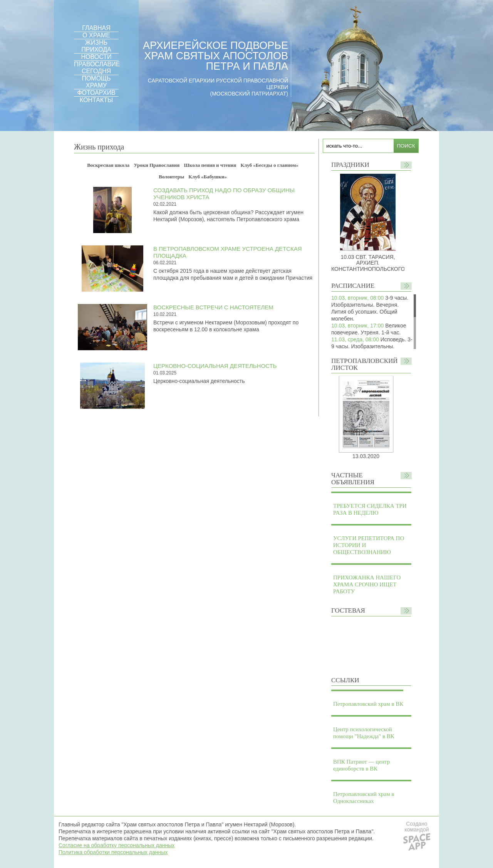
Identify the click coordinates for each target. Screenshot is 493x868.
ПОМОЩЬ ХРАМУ (96, 82)
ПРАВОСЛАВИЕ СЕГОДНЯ (97, 68)
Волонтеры (171, 177)
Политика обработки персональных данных (113, 852)
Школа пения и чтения (210, 165)
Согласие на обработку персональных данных (117, 845)
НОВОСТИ (96, 57)
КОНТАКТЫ (96, 100)
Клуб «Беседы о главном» (270, 165)
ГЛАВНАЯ (96, 28)
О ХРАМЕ (96, 35)
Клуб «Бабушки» (207, 177)
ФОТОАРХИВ (96, 93)
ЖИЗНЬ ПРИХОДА (96, 46)
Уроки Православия (157, 165)
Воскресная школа (108, 165)
